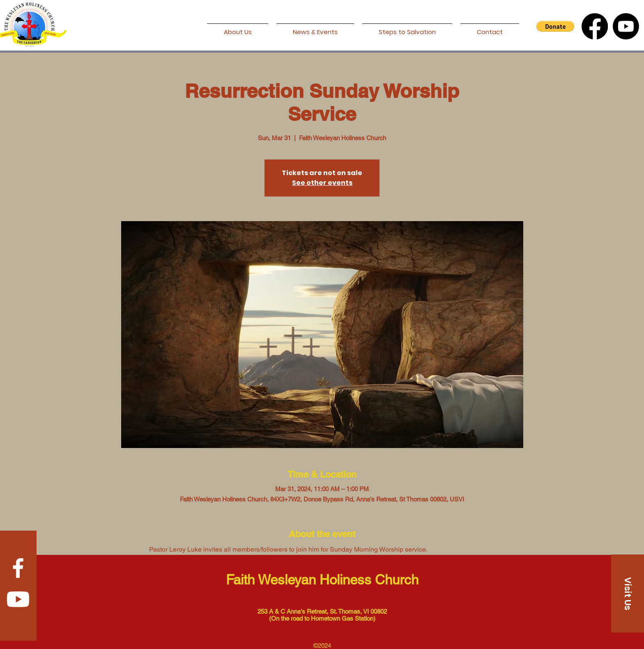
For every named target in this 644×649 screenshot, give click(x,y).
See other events (322, 183)
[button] (555, 26)
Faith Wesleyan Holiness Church (322, 580)
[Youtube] (626, 26)
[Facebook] (595, 26)
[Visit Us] (628, 594)
